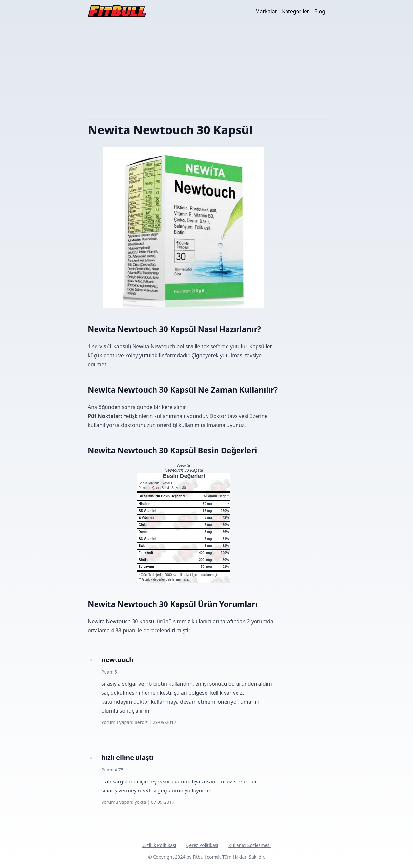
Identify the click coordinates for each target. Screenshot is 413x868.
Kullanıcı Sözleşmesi (250, 845)
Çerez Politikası (202, 845)
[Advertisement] (206, 71)
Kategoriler (296, 11)
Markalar (266, 11)
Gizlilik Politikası (159, 845)
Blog (320, 11)
